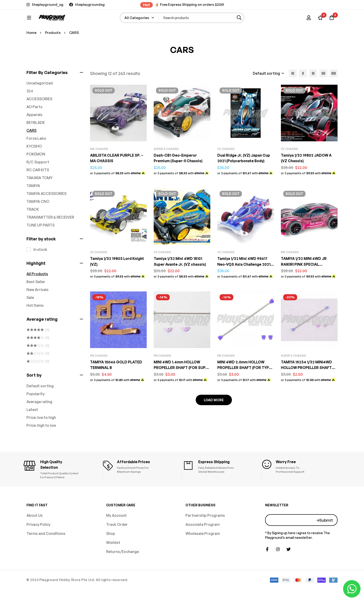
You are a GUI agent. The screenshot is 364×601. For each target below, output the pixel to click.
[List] (293, 89)
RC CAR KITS (38, 185)
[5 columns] (334, 89)
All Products (37, 289)
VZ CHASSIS (226, 164)
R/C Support (38, 177)
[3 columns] (313, 89)
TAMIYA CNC (38, 217)
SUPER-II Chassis (166, 164)
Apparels (34, 130)
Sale (30, 313)
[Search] (252, 20)
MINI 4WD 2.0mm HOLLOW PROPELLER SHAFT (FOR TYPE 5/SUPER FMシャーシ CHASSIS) (245, 382)
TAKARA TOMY (40, 193)
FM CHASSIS (99, 370)
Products (53, 48)
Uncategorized (40, 98)
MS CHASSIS (290, 267)
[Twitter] (289, 561)
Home (32, 48)
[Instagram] (278, 561)
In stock (40, 265)
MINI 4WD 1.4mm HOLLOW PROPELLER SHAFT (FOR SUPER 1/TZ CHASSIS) (177, 382)
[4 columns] (323, 89)
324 (30, 106)
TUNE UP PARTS (41, 240)
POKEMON (36, 169)
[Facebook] (267, 561)
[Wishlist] (320, 20)
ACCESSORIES (39, 114)
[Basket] (331, 20)
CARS (31, 146)
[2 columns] (303, 89)
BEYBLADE (36, 138)
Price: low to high (41, 433)
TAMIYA (33, 201)
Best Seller (36, 297)
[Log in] (308, 20)
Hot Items (35, 321)
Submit (326, 532)
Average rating (39, 417)
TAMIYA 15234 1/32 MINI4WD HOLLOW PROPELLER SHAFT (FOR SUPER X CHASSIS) (307, 382)
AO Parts (34, 122)
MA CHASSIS (99, 164)
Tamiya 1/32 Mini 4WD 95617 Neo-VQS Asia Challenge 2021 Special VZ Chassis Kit (244, 279)
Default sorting (40, 401)
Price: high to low (41, 441)
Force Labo (36, 154)
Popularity (36, 409)
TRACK (33, 225)
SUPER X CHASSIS (293, 370)
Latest (32, 425)
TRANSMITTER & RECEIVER (50, 233)
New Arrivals (37, 305)
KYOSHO (34, 162)
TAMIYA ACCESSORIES (46, 209)
